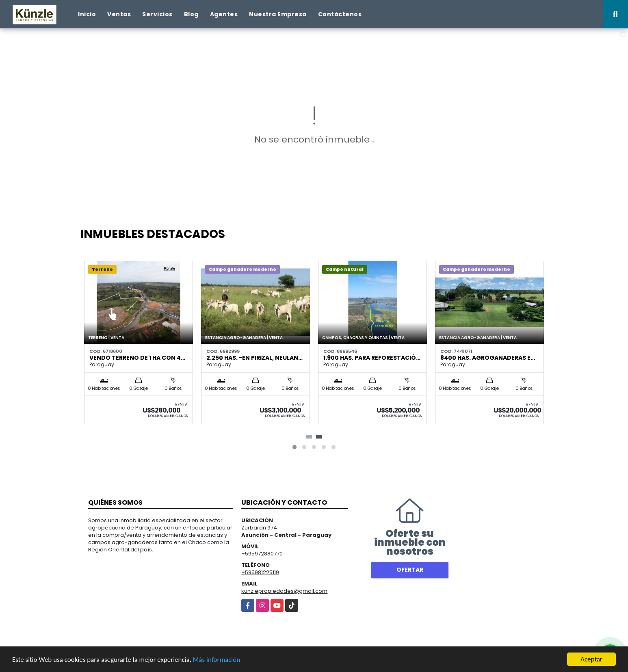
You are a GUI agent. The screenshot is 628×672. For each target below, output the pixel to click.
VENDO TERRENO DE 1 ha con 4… (137, 358)
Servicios (157, 14)
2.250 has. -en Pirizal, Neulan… (254, 358)
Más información (217, 660)
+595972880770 (262, 554)
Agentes (224, 14)
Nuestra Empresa (278, 14)
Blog (191, 14)
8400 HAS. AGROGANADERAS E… (488, 358)
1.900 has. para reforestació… (372, 358)
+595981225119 (260, 572)
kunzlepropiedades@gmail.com (284, 591)
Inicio (87, 14)
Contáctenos (340, 14)
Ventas (119, 14)
